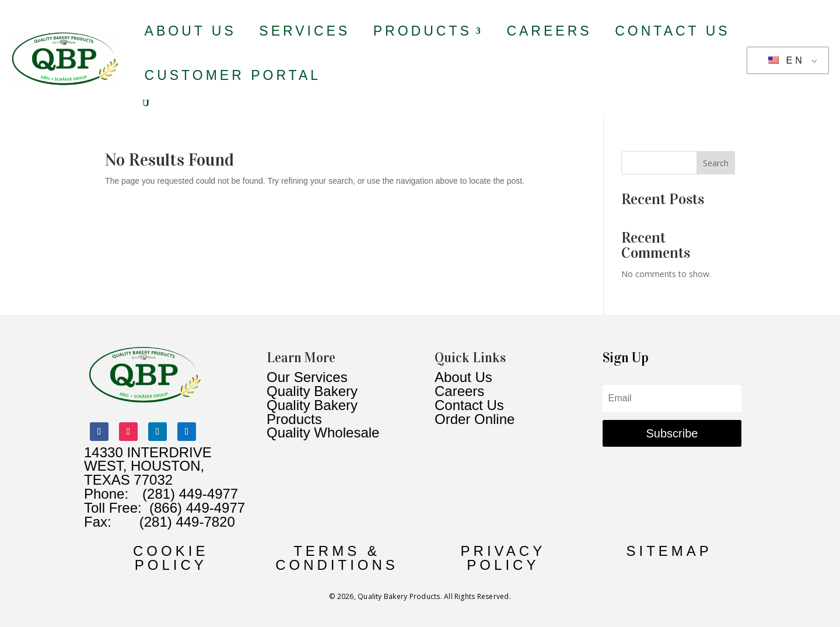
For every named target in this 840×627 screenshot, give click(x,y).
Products (423, 31)
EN (787, 60)
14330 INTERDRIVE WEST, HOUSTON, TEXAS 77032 (148, 466)
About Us (190, 31)
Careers (549, 31)
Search (716, 163)
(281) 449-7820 (173, 522)
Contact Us (672, 31)
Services (304, 31)
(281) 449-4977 (190, 494)
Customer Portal (233, 75)
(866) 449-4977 (197, 508)
